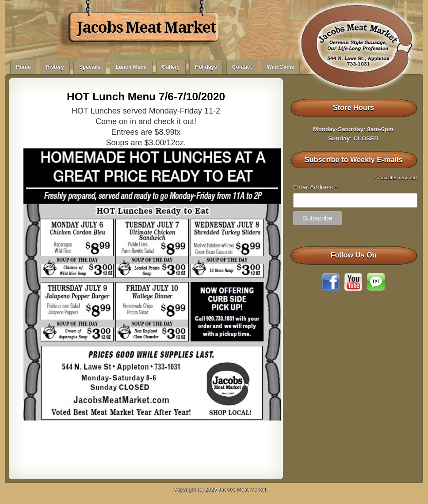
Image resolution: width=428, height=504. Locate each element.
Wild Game (280, 67)
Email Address (316, 188)
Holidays (206, 67)
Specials (90, 67)
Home (23, 67)
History (55, 67)
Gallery (171, 67)
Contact (242, 67)
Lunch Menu (131, 67)
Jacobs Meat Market (146, 27)
